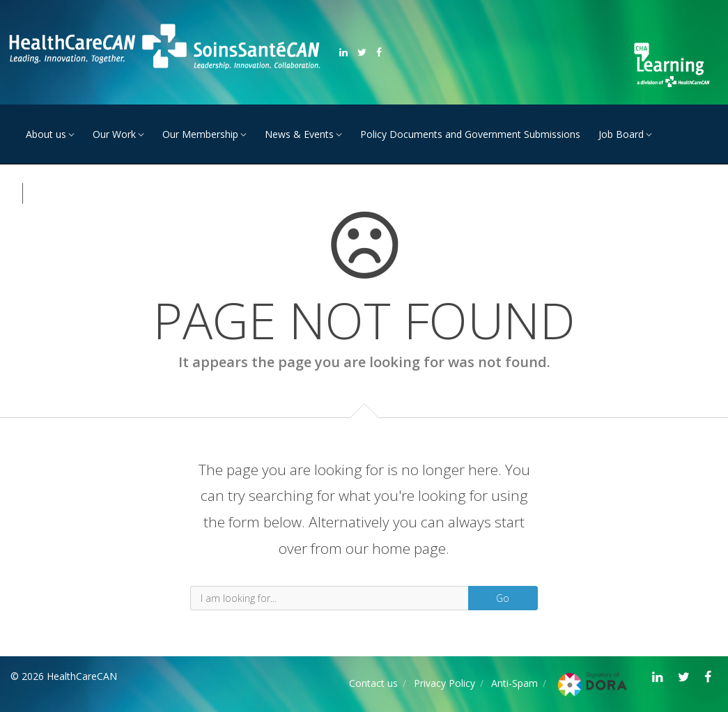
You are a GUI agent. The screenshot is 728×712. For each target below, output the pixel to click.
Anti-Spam (514, 683)
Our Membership (200, 134)
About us (46, 134)
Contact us (373, 683)
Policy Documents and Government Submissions (470, 134)
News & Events (299, 134)
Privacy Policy (444, 683)
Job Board (621, 134)
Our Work (114, 134)
